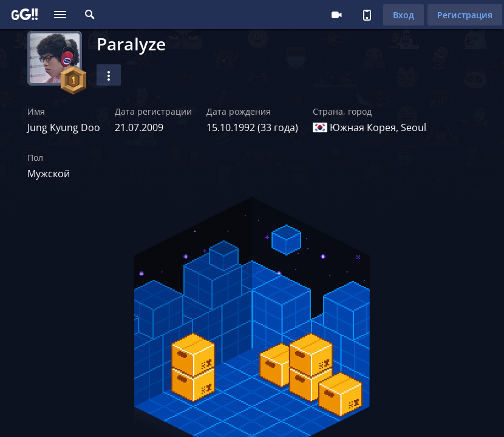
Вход (404, 15)
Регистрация (465, 15)
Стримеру (336, 15)
